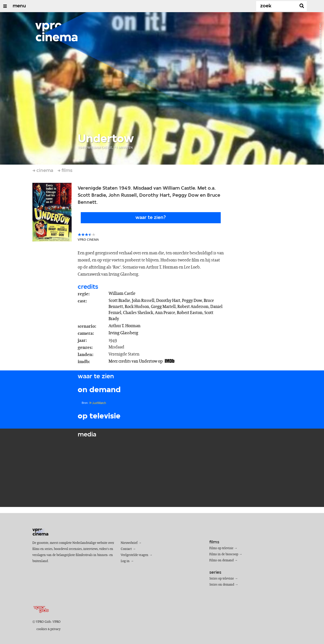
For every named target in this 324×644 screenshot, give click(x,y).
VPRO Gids (43, 622)
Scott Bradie (119, 301)
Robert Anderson (193, 307)
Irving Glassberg (123, 333)
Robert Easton (190, 313)
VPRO (57, 622)
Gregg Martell (163, 307)
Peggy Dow (192, 301)
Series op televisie (222, 579)
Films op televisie (221, 548)
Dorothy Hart (168, 301)
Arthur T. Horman (125, 326)
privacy (55, 629)
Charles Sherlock (138, 313)
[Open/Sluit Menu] (5, 6)
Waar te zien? (151, 218)
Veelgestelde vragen (135, 555)
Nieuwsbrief (129, 543)
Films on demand (221, 560)
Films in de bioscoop (224, 554)
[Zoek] (277, 6)
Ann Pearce (165, 313)
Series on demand (222, 585)
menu (19, 6)
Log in (125, 561)
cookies (42, 629)
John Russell (143, 301)
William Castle (122, 294)
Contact (126, 549)
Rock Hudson (137, 307)
